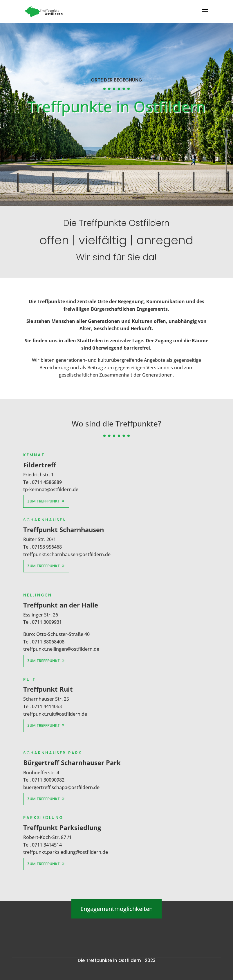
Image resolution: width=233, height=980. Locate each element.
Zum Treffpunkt (46, 501)
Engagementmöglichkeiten (116, 909)
